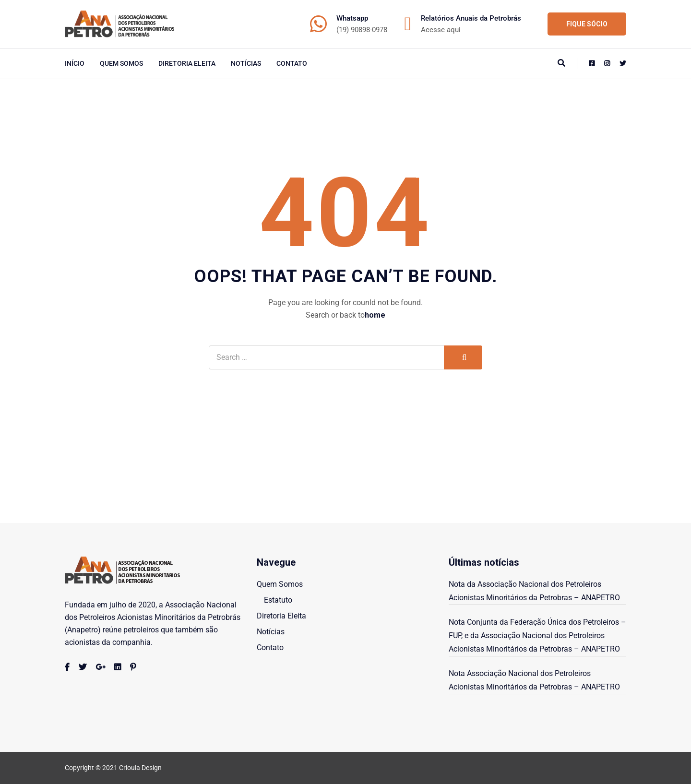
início (75, 63)
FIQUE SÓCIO (587, 24)
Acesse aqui (441, 30)
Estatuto (278, 600)
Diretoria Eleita (187, 63)
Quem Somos (121, 63)
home (375, 315)
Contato (292, 63)
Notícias (246, 63)
